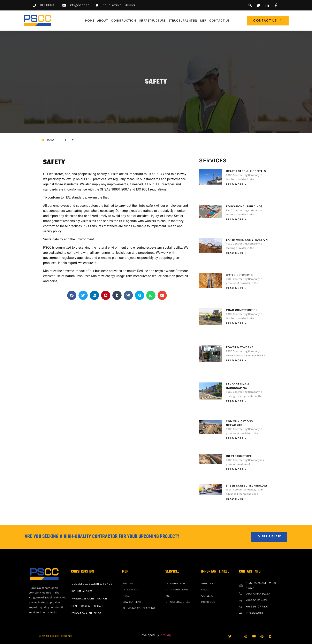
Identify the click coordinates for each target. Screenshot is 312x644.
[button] (250, 5)
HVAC (126, 596)
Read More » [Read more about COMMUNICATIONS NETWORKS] (236, 438)
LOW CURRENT (132, 602)
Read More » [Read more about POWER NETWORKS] (236, 360)
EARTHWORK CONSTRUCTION (247, 240)
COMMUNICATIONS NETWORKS (239, 423)
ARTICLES (207, 583)
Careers (207, 596)
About (103, 21)
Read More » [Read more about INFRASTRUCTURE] (236, 469)
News (205, 590)
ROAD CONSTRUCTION (242, 310)
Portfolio (208, 602)
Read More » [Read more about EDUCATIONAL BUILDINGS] (236, 219)
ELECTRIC (128, 583)
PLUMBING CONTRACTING (139, 608)
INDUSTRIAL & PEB (82, 591)
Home (90, 21)
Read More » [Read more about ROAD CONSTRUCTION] (236, 323)
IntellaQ (165, 635)
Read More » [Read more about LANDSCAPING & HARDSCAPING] (236, 401)
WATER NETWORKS (239, 275)
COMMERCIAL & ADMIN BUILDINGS (92, 584)
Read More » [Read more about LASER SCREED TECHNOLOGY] (236, 499)
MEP (203, 21)
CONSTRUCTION (123, 21)
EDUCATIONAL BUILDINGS (244, 206)
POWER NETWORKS (240, 347)
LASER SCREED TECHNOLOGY (247, 486)
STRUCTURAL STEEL (183, 21)
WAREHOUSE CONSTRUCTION (89, 599)
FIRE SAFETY (130, 590)
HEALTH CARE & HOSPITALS (246, 171)
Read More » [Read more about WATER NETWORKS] (236, 288)
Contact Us (219, 21)
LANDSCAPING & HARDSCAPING (238, 386)
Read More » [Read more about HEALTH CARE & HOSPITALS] (236, 184)
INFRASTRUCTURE (152, 21)
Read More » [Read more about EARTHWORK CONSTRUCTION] (236, 253)
